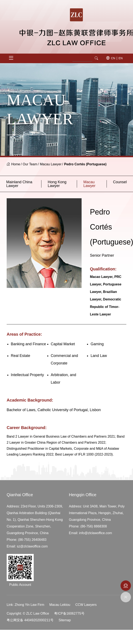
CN (113, 58)
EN (121, 58)
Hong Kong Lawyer (57, 184)
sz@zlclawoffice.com (32, 546)
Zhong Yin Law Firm (29, 605)
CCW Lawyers (86, 605)
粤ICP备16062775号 (69, 613)
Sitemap (65, 620)
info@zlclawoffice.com (96, 533)
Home (16, 164)
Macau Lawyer (51, 164)
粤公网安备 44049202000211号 (30, 620)
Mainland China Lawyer (19, 184)
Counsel (120, 182)
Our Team (30, 164)
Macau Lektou (60, 605)
